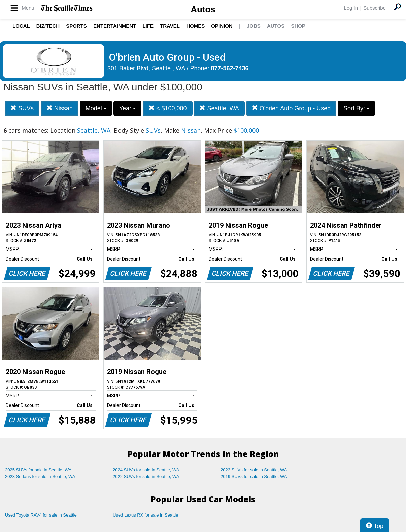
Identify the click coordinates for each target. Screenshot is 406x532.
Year (127, 108)
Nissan (60, 108)
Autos (203, 9)
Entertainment (115, 26)
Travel (170, 26)
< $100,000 (168, 108)
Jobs (254, 26)
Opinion (222, 26)
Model (96, 108)
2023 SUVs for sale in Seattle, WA (254, 470)
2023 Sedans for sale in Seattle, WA (40, 477)
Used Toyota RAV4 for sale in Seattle (41, 515)
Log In (351, 8)
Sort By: (356, 108)
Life (148, 26)
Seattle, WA (219, 108)
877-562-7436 (230, 68)
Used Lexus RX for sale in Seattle (145, 515)
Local (21, 26)
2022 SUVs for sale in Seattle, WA (146, 477)
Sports (76, 26)
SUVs (22, 108)
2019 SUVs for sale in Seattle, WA (254, 477)
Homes (195, 26)
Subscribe (375, 8)
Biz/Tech (48, 26)
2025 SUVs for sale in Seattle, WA (38, 470)
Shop (298, 26)
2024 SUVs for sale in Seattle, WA (146, 470)
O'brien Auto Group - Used (291, 108)
